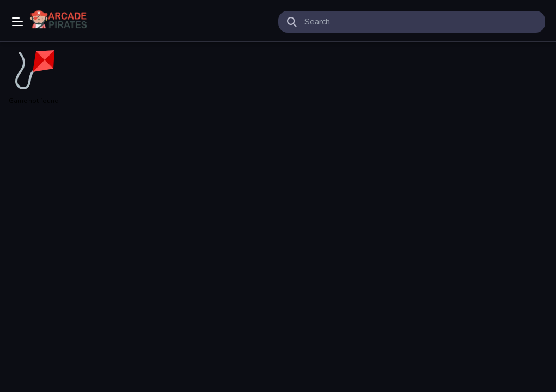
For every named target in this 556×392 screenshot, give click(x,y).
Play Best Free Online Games (61, 22)
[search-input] (421, 22)
